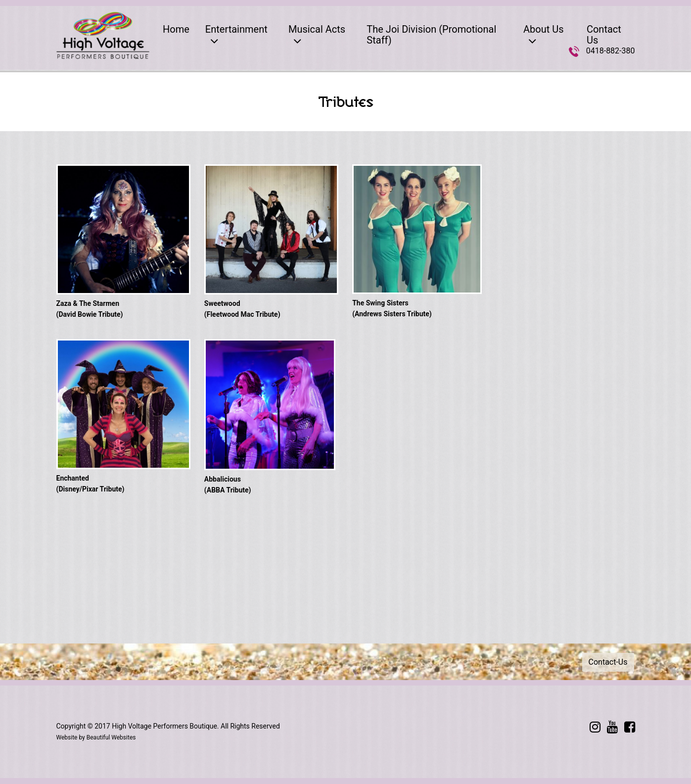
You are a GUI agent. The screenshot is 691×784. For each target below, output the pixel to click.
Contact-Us (608, 662)
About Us (544, 35)
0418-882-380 (611, 51)
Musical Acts (317, 35)
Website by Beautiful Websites (96, 737)
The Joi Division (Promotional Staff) (431, 35)
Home (176, 29)
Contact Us (604, 35)
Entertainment (236, 35)
